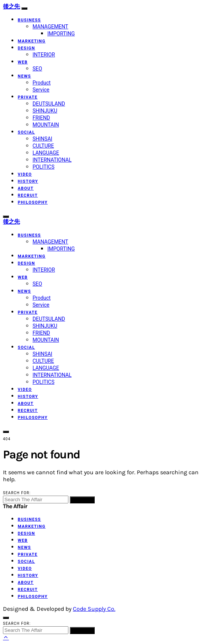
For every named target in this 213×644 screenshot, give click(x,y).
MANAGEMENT (50, 27)
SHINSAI (42, 139)
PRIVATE (28, 97)
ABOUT (26, 188)
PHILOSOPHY (33, 202)
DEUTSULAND (49, 104)
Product (42, 83)
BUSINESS (29, 20)
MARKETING (32, 41)
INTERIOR (44, 55)
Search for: (17, 493)
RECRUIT (28, 195)
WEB (23, 62)
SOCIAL (26, 132)
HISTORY (28, 181)
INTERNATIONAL (52, 160)
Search (82, 500)
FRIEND (41, 118)
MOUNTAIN (46, 125)
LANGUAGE (46, 153)
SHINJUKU (45, 111)
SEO (37, 69)
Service (41, 90)
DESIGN (26, 48)
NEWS (24, 76)
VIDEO (25, 174)
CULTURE (43, 146)
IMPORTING (61, 34)
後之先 (11, 6)
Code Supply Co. (94, 609)
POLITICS (43, 167)
